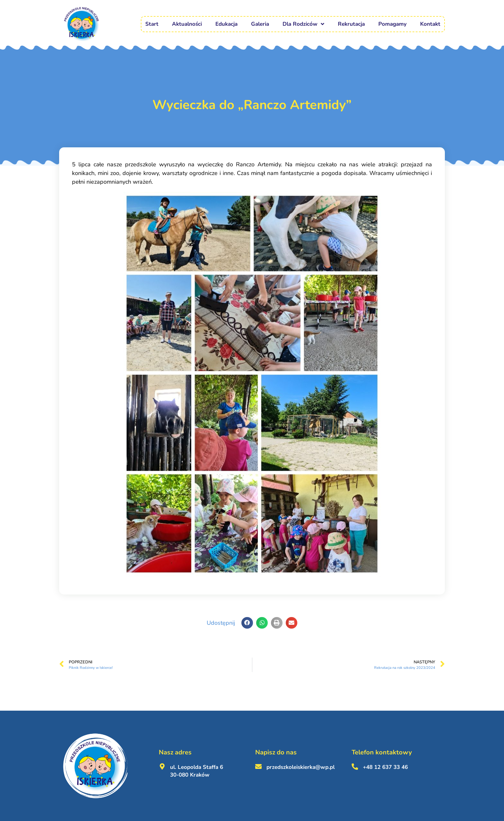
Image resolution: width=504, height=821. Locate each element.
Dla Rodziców (303, 24)
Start (152, 24)
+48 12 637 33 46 (385, 767)
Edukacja (226, 24)
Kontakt (430, 24)
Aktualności (187, 24)
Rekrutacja (351, 24)
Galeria (260, 24)
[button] (247, 623)
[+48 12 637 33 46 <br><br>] (355, 767)
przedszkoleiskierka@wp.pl (301, 767)
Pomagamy (392, 24)
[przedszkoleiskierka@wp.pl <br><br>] (258, 767)
